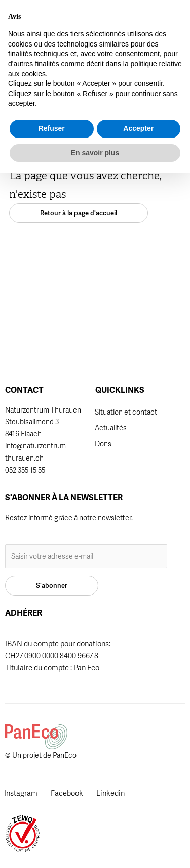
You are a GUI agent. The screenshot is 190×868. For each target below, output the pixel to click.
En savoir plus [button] (95, 847)
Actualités (111, 428)
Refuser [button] (52, 824)
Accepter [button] (138, 824)
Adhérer (97, 15)
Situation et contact (126, 412)
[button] (124, 19)
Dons (103, 444)
